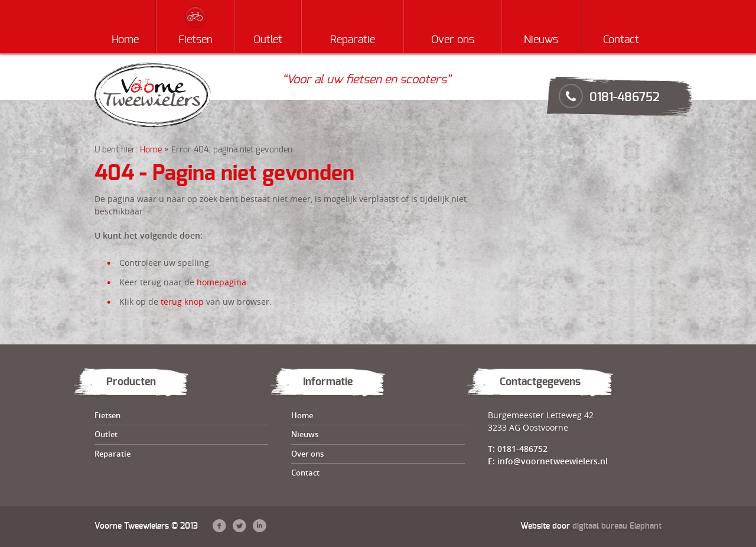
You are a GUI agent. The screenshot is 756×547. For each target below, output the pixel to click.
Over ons (453, 40)
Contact (621, 40)
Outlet (268, 40)
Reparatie (353, 40)
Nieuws (541, 40)
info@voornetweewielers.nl (553, 461)
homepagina (221, 282)
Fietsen (195, 40)
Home (125, 40)
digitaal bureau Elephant (617, 526)
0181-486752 (625, 97)
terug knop (182, 302)
